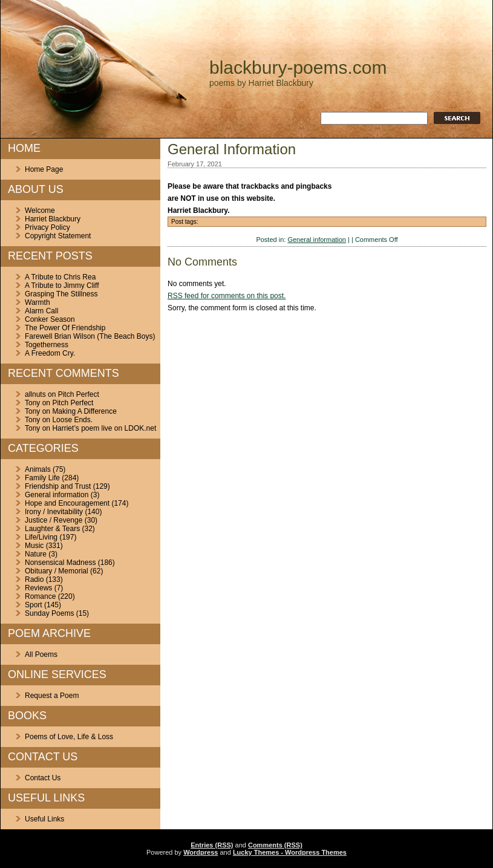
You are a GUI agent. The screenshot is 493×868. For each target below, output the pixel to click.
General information (57, 495)
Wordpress (201, 852)
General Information (232, 149)
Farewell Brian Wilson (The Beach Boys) (90, 336)
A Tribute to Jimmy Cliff (62, 286)
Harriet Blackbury (53, 219)
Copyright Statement (58, 236)
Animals (38, 469)
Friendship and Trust (58, 486)
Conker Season (50, 319)
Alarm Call (41, 311)
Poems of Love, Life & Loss (69, 737)
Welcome (40, 210)
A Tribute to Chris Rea (60, 277)
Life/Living (41, 537)
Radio (34, 579)
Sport (34, 605)
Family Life (42, 478)
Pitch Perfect (79, 394)
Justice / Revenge (54, 520)
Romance (40, 596)
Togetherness (47, 345)
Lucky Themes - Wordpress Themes (290, 852)
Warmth (38, 302)
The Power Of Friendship (65, 328)
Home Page (44, 169)
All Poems (41, 654)
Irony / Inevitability (54, 512)
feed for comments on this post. (227, 296)
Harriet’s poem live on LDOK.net (104, 428)
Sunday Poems (49, 613)
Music (34, 546)
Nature (36, 554)
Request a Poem (52, 696)
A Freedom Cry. (50, 353)
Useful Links (44, 819)
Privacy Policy (47, 227)
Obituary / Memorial (57, 571)
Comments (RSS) (275, 845)
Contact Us (43, 778)
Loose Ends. (72, 420)
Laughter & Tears (52, 529)
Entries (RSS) (212, 845)
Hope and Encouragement (67, 503)
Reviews (38, 588)
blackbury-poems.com (298, 67)
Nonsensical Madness (60, 563)
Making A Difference (84, 411)
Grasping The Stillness (61, 294)
